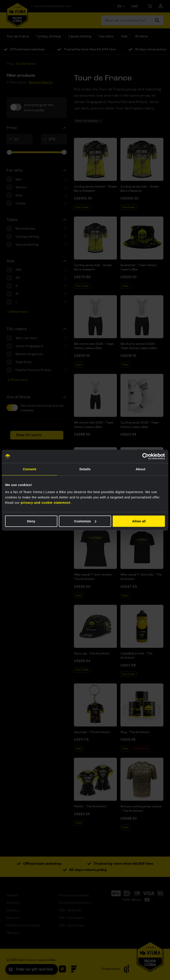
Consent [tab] (30, 469)
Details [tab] (85, 469)
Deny (31, 521)
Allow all (139, 521)
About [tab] (141, 469)
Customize (85, 521)
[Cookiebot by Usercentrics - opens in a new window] (146, 456)
